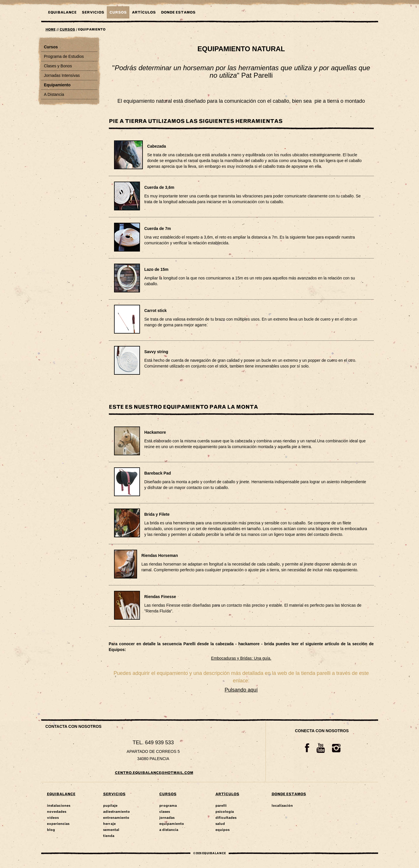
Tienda (109, 836)
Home (51, 29)
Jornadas (167, 818)
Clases (165, 812)
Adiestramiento (116, 812)
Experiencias (58, 824)
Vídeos (53, 818)
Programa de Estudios (64, 56)
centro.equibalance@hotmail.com (154, 773)
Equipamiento (57, 85)
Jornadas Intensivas (62, 75)
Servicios (93, 12)
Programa (168, 806)
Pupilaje (110, 806)
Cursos (118, 12)
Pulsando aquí (241, 690)
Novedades (57, 812)
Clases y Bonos (58, 66)
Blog (51, 830)
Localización (282, 806)
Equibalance (62, 12)
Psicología (225, 812)
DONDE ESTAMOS (178, 12)
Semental (111, 830)
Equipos (222, 830)
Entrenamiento (116, 818)
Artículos (144, 12)
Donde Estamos (289, 794)
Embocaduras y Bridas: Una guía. (241, 658)
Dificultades (226, 818)
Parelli (221, 806)
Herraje (109, 824)
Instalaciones (59, 806)
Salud (220, 824)
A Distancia (54, 94)
